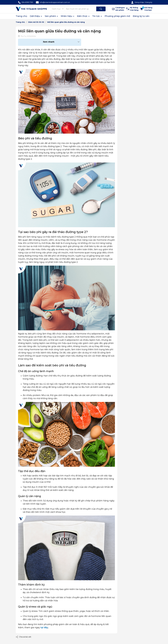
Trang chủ (21, 16)
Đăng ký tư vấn (141, 16)
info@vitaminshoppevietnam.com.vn (55, 2)
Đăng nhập (139, 2)
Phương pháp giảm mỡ (117, 16)
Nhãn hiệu (67, 16)
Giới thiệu (35, 16)
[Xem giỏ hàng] (146, 9)
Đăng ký (149, 2)
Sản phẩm (51, 16)
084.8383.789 (27, 2)
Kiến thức (83, 16)
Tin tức (96, 16)
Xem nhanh (49, 42)
